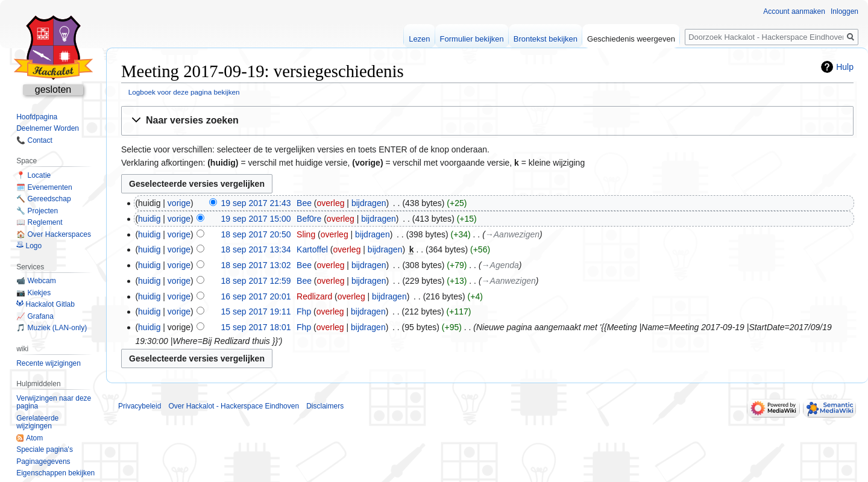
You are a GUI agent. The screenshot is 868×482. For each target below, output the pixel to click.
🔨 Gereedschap (43, 199)
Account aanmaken (794, 11)
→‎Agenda (500, 265)
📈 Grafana (35, 316)
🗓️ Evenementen (44, 187)
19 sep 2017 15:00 (256, 219)
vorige (179, 203)
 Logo (29, 246)
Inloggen (844, 11)
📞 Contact (34, 140)
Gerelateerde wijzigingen (37, 422)
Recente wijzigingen (49, 363)
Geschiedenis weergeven (631, 39)
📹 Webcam (36, 281)
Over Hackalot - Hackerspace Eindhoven (234, 406)
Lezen (419, 39)
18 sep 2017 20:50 (256, 234)
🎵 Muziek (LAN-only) (52, 328)
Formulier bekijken (472, 39)
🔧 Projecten (37, 211)
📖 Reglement (39, 222)
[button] (487, 121)
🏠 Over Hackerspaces (54, 234)
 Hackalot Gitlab (46, 304)
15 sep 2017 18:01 (256, 327)
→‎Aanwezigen (512, 234)
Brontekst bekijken (546, 39)
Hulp (845, 67)
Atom (34, 438)
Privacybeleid (140, 406)
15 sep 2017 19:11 (256, 311)
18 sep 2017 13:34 (256, 249)
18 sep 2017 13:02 (256, 265)
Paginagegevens (43, 462)
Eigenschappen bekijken (55, 473)
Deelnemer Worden (48, 128)
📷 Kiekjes (33, 293)
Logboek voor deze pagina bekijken (184, 92)
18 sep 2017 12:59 (256, 281)
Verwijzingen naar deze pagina (54, 402)
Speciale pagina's (45, 449)
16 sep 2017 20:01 (256, 296)
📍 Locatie (33, 175)
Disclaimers (325, 406)
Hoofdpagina (37, 117)
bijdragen (369, 203)
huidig (149, 219)
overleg (331, 203)
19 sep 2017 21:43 (256, 203)
